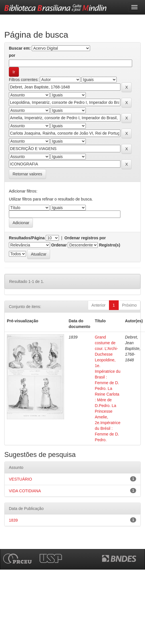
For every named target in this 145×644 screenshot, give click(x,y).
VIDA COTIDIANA (25, 491)
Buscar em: (20, 48)
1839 (13, 520)
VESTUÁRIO (20, 479)
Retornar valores (27, 174)
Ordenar (59, 245)
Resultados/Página (27, 238)
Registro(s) (110, 245)
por (12, 55)
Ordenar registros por (85, 238)
